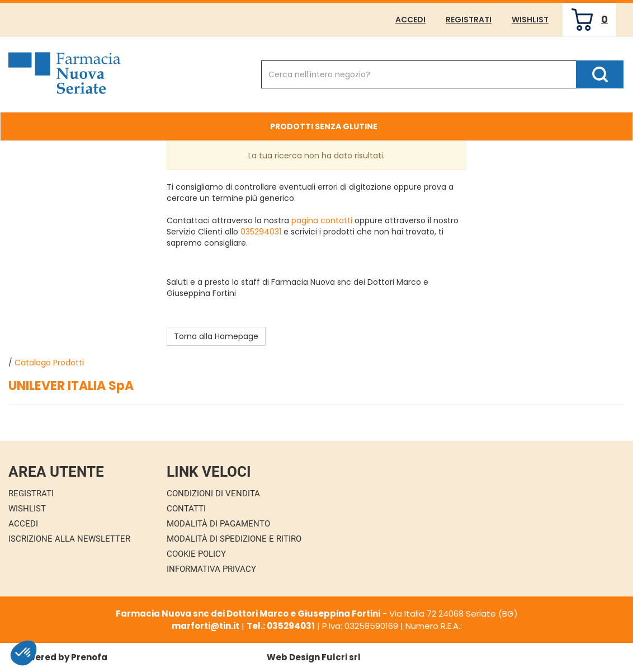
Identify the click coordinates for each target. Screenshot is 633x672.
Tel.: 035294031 (281, 626)
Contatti (186, 509)
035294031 (261, 232)
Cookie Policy (196, 554)
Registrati (469, 20)
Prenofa (89, 657)
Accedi (410, 20)
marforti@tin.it (206, 626)
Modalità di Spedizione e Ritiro (234, 539)
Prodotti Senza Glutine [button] (324, 126)
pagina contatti (322, 220)
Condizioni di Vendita (213, 494)
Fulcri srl (341, 657)
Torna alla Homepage (216, 336)
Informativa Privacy (211, 569)
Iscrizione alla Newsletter (69, 539)
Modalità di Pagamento (218, 524)
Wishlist (530, 20)
